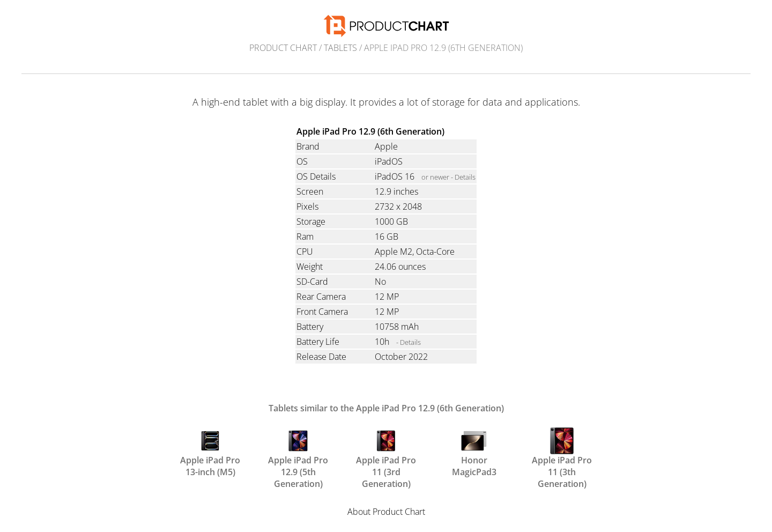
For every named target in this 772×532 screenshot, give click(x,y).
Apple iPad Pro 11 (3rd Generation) (386, 452)
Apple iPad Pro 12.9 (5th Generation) (298, 452)
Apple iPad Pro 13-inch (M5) (210, 452)
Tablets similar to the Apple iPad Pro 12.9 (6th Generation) (386, 408)
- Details (409, 342)
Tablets (340, 48)
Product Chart (283, 48)
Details (465, 177)
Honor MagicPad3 (474, 452)
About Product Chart (386, 512)
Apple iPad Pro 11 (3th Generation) (562, 452)
